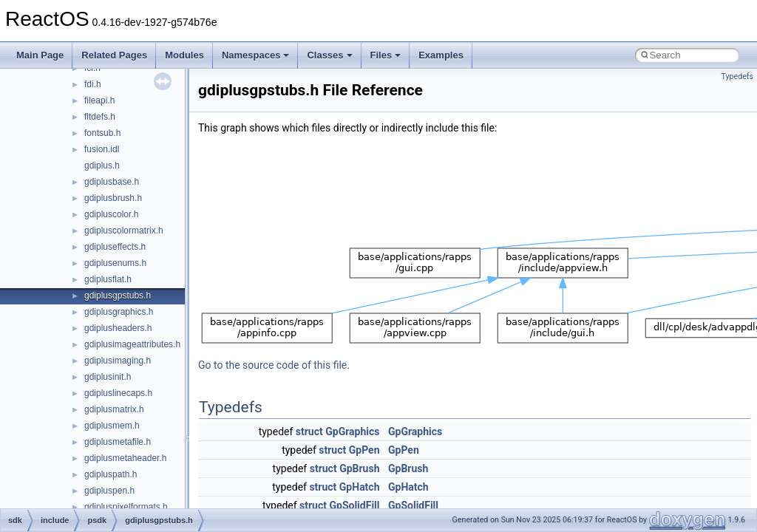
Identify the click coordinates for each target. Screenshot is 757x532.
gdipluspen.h (109, 491)
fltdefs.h (100, 117)
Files (386, 55)
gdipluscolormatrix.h (124, 231)
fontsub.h (102, 133)
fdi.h (93, 84)
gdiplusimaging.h (118, 361)
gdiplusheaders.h (118, 328)
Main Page (40, 55)
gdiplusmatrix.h (114, 409)
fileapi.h (99, 100)
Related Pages (114, 55)
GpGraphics (352, 432)
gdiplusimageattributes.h (132, 344)
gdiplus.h (102, 166)
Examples (441, 55)
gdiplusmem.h (112, 426)
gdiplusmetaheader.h (125, 458)
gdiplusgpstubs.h (118, 296)
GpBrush (359, 468)
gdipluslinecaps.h (118, 393)
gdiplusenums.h (115, 263)
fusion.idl (102, 149)
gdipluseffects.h (115, 247)
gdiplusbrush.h (113, 198)
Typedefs (737, 76)
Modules (184, 55)
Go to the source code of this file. (274, 365)
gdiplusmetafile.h (118, 442)
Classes (329, 55)
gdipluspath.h (111, 474)
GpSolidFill (354, 505)
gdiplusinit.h (108, 377)
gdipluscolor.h (111, 214)
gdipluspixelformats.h (126, 507)
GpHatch (360, 487)
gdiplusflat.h (108, 279)
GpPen (364, 450)
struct (309, 432)
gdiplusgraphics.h (119, 312)
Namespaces (256, 55)
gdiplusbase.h (112, 182)
